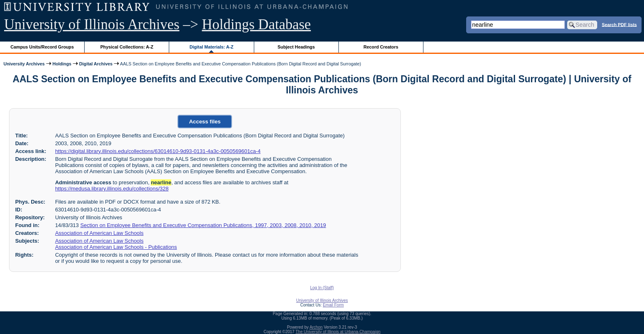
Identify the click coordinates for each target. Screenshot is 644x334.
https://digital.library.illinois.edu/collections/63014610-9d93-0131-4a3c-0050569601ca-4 (158, 151)
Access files (205, 122)
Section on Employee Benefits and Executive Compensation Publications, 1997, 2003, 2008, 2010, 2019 (203, 225)
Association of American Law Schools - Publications (116, 247)
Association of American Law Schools (99, 233)
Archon (316, 327)
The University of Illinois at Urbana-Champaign (338, 332)
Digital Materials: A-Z (211, 47)
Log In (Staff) (322, 288)
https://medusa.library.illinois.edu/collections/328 (112, 189)
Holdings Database (256, 24)
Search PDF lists (619, 24)
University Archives (24, 64)
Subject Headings (296, 47)
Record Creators (381, 47)
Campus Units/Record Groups (42, 47)
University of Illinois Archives (92, 24)
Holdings (62, 64)
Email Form (333, 305)
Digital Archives (96, 64)
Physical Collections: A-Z (127, 47)
